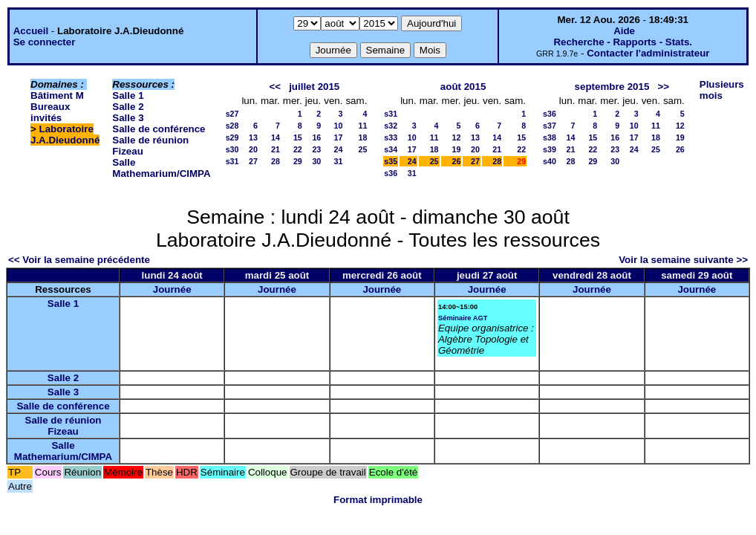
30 (316, 161)
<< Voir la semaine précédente (79, 260)
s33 (391, 137)
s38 (550, 137)
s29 (232, 137)
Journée (172, 289)
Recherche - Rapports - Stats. (623, 42)
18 (362, 137)
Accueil (31, 31)
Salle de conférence (159, 129)
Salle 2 (128, 107)
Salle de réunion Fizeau (63, 426)
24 (339, 149)
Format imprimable (378, 500)
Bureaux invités (50, 112)
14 (276, 137)
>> (663, 87)
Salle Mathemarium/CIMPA (161, 168)
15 (298, 137)
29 (298, 161)
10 (339, 126)
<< (275, 87)
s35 (391, 161)
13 (253, 137)
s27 (232, 114)
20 (253, 149)
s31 (232, 161)
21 (276, 149)
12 (457, 137)
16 (316, 137)
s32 (391, 126)
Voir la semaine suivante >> (683, 260)
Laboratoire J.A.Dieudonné (65, 134)
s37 (550, 126)
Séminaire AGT (463, 318)
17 (339, 137)
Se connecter (45, 42)
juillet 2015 (314, 87)
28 (276, 161)
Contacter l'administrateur (648, 53)
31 (339, 161)
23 (316, 149)
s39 (550, 149)
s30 (232, 149)
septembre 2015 (612, 87)
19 (457, 149)
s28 (232, 126)
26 (457, 161)
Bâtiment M (57, 95)
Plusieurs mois (722, 90)
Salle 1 (128, 95)
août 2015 (463, 87)
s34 (391, 149)
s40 (550, 161)
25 (362, 149)
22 (298, 149)
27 (253, 161)
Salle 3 (128, 118)
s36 (391, 173)
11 (362, 126)
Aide (624, 31)
